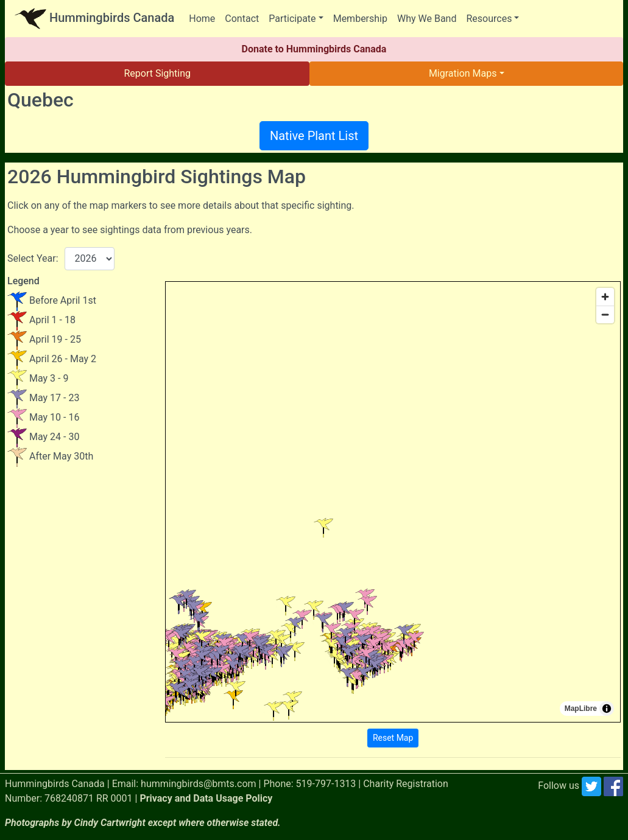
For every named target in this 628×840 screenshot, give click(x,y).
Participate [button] (292, 19)
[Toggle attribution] (607, 709)
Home (202, 19)
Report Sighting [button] (157, 73)
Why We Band (427, 19)
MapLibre (581, 709)
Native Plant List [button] (314, 136)
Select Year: (33, 258)
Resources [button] (489, 19)
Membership (360, 19)
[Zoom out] (605, 314)
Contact (242, 19)
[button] (254, 677)
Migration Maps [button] (463, 73)
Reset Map (393, 738)
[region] (393, 502)
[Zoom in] (605, 297)
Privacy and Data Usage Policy (206, 798)
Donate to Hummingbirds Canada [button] (314, 49)
